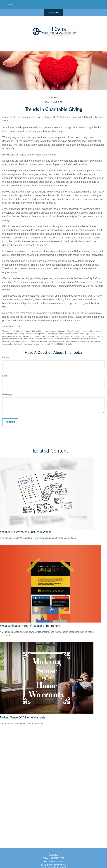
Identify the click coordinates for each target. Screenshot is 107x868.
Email (5, 376)
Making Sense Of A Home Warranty (23, 717)
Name (6, 357)
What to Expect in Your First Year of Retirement (30, 626)
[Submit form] (10, 422)
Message (7, 394)
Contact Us (53, 13)
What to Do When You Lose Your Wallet (25, 532)
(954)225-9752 (57, 858)
